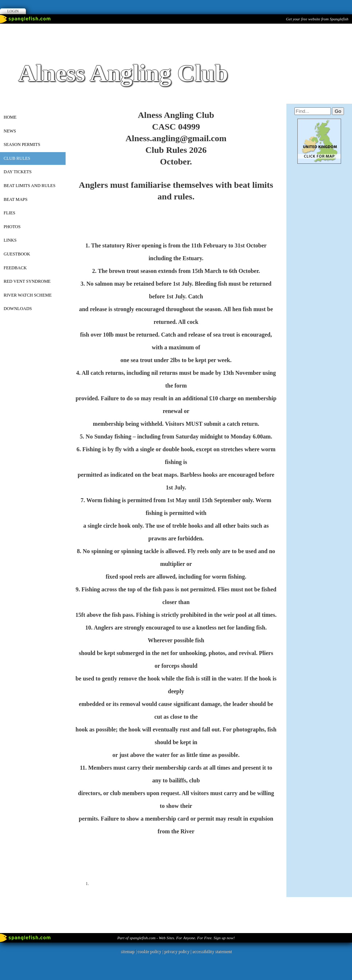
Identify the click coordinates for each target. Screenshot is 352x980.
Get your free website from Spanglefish (317, 19)
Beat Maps (15, 199)
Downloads (18, 309)
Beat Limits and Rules (30, 186)
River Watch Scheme (28, 295)
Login (13, 11)
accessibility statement (212, 951)
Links (10, 240)
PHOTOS (12, 227)
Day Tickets (18, 172)
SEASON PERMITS (22, 144)
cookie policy (149, 951)
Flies (9, 213)
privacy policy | (178, 951)
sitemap (127, 951)
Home (10, 117)
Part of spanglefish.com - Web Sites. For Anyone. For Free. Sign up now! (176, 938)
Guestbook (17, 254)
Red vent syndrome (27, 281)
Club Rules (17, 158)
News (10, 131)
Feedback (15, 268)
